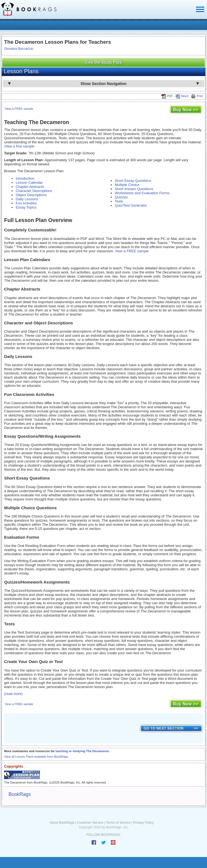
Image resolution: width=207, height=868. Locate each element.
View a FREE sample (19, 109)
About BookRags (62, 823)
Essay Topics (26, 207)
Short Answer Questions (134, 189)
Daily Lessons (27, 199)
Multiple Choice (127, 185)
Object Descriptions (31, 195)
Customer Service (90, 823)
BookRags (20, 794)
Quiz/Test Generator (131, 205)
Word (182, 96)
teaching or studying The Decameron (82, 751)
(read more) (13, 694)
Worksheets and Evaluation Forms (142, 193)
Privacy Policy (144, 823)
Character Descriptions (34, 191)
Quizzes (121, 197)
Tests (119, 201)
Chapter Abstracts (30, 187)
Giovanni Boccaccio (19, 49)
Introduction (25, 178)
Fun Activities (26, 203)
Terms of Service (118, 823)
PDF (167, 96)
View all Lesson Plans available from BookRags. (36, 757)
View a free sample (19, 146)
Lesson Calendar (29, 183)
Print (197, 96)
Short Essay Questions (133, 181)
